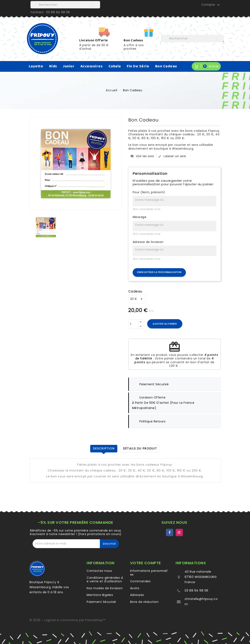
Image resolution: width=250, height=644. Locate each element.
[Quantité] (133, 324)
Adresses (137, 595)
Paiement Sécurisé (101, 602)
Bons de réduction (144, 602)
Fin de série (138, 66)
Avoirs (135, 588)
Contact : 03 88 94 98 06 (50, 12)
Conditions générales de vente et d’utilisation (105, 580)
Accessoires (92, 66)
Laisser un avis (172, 156)
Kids (53, 66)
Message (140, 217)
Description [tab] (104, 448)
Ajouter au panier (165, 324)
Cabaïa (115, 66)
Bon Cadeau (166, 66)
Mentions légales (100, 595)
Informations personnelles (149, 573)
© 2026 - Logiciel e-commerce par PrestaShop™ (67, 620)
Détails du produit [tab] (140, 448)
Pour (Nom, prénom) (149, 192)
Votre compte (146, 563)
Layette (36, 66)
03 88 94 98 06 (196, 590)
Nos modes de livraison (105, 588)
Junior (69, 66)
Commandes (140, 581)
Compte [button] (211, 5)
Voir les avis (142, 156)
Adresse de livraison (148, 242)
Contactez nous (99, 571)
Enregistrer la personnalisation (159, 272)
